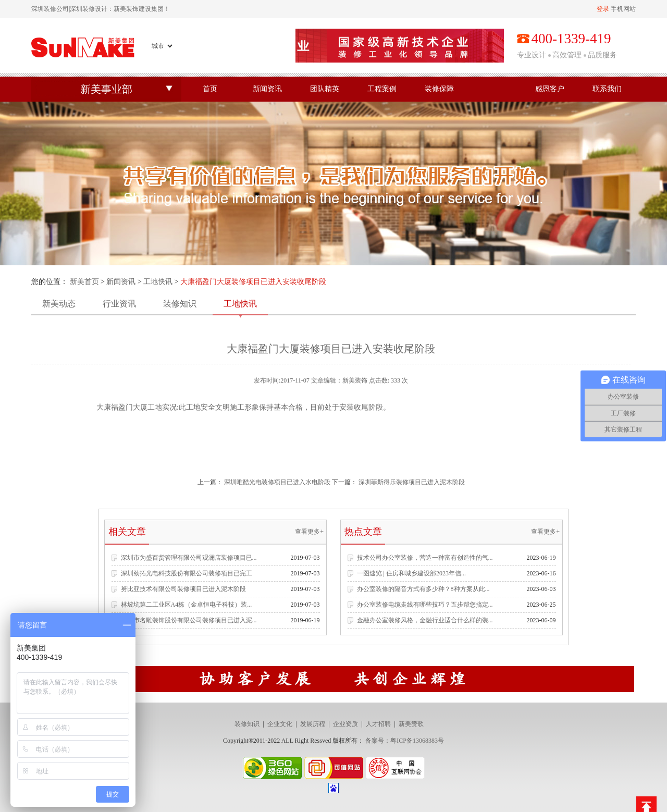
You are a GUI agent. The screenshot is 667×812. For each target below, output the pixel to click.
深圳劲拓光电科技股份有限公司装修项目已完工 (187, 573)
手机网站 (623, 9)
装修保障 (439, 89)
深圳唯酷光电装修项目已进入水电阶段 (277, 482)
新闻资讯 (267, 89)
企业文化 (280, 724)
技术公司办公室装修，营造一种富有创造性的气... (425, 558)
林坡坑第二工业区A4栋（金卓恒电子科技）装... (187, 605)
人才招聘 (378, 724)
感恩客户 (550, 89)
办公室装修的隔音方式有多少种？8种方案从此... (423, 589)
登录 (603, 9)
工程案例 (382, 89)
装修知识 (180, 304)
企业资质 (345, 724)
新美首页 (84, 282)
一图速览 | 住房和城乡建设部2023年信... (411, 573)
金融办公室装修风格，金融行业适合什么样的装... (425, 620)
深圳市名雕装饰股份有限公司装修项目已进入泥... (189, 620)
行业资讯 (119, 304)
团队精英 (325, 89)
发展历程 (313, 724)
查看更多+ (309, 532)
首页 (210, 89)
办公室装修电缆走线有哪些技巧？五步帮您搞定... (425, 605)
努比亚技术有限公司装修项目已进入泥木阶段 (183, 589)
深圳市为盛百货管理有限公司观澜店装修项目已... (189, 558)
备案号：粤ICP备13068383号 (405, 741)
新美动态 (59, 304)
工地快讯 (158, 282)
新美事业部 (106, 89)
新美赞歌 (411, 724)
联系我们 (607, 89)
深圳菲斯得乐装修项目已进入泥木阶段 (412, 482)
